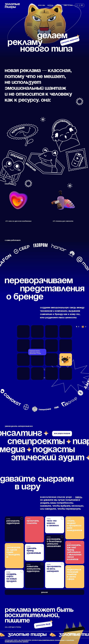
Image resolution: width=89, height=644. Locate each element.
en (82, 5)
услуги (58, 5)
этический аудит (48, 458)
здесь (78, 497)
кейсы (50, 5)
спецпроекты (36, 442)
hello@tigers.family (13, 627)
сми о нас (68, 5)
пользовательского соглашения (51, 640)
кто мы (42, 5)
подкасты (54, 450)
